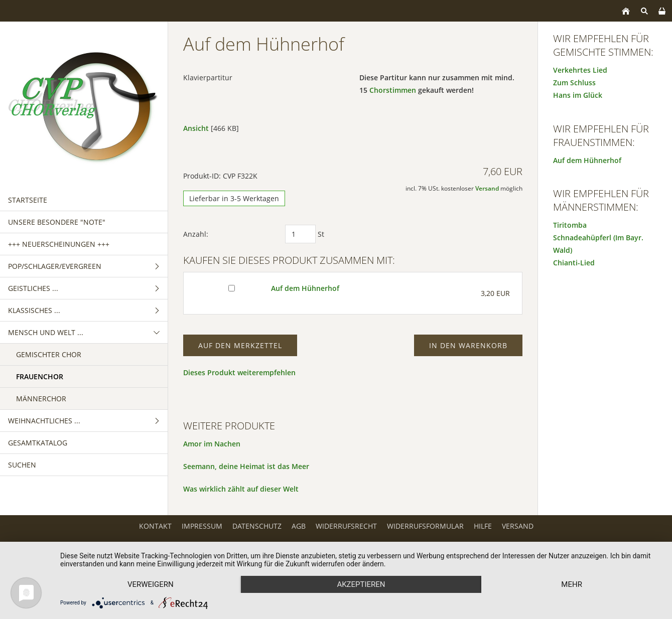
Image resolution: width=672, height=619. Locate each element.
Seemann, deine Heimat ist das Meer (246, 466)
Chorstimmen (393, 90)
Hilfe (483, 526)
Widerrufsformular (425, 526)
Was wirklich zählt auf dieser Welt (241, 489)
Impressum (202, 526)
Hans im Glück (578, 95)
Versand (487, 188)
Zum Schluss (574, 83)
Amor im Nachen (212, 444)
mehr (572, 584)
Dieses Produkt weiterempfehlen (239, 372)
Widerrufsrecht (346, 526)
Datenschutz (257, 526)
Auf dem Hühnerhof (305, 288)
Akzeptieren (361, 584)
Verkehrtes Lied (580, 70)
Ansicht (196, 128)
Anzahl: (196, 234)
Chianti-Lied (574, 263)
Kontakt (155, 526)
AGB (299, 526)
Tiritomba (570, 225)
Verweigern (151, 584)
